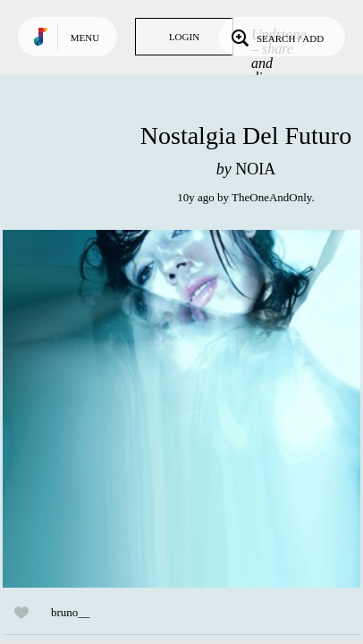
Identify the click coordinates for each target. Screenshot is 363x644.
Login (184, 37)
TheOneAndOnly (271, 197)
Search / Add (276, 37)
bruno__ (70, 612)
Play (181, 409)
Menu (85, 38)
